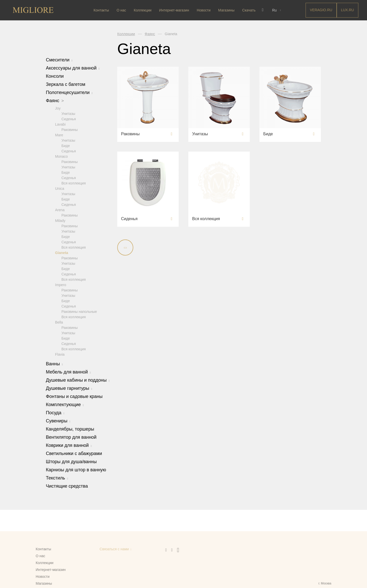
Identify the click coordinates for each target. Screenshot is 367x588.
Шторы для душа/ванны (71, 461)
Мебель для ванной (68, 372)
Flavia (60, 354)
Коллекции (143, 10)
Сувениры (58, 421)
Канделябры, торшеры (70, 429)
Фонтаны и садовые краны (74, 396)
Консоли (55, 76)
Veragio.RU (321, 10)
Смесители (59, 60)
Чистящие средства (67, 486)
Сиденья (69, 119)
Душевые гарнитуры (69, 388)
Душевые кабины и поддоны (78, 380)
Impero (61, 285)
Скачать (249, 10)
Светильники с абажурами (74, 453)
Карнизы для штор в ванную (76, 470)
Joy (58, 108)
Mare (59, 135)
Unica (60, 188)
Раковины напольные (79, 311)
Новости (204, 10)
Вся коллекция (74, 183)
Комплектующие (65, 404)
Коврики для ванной (69, 445)
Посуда (55, 412)
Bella (59, 322)
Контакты (102, 10)
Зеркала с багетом (66, 84)
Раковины (70, 129)
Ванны (54, 364)
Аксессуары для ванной (73, 68)
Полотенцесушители (69, 92)
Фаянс (55, 101)
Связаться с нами (114, 549)
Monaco (61, 156)
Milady (60, 220)
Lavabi (60, 124)
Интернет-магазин (175, 10)
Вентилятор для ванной (71, 437)
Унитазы (68, 113)
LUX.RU (348, 10)
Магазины (227, 10)
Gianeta (62, 252)
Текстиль (57, 478)
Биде (66, 145)
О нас (122, 10)
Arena (60, 210)
